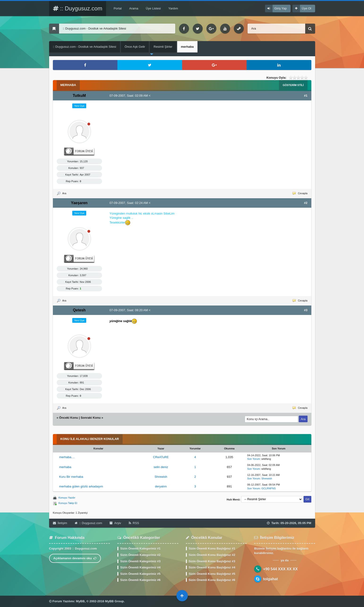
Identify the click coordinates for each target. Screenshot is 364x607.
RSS (134, 523)
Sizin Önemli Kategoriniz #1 (140, 549)
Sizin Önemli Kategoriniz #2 (140, 555)
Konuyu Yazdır (67, 498)
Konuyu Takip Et (68, 503)
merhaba (65, 467)
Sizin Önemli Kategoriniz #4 (140, 567)
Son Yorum (254, 459)
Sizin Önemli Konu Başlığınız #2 (212, 555)
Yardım (173, 8)
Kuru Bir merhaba (71, 477)
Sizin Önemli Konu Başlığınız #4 (212, 567)
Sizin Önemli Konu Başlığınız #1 (212, 549)
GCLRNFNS (269, 488)
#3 (306, 310)
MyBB (80, 601)
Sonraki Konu (91, 418)
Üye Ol (307, 8)
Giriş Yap (281, 8)
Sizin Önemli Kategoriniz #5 (140, 574)
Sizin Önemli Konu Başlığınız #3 (212, 561)
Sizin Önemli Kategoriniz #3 (140, 561)
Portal (118, 8)
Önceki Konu (69, 418)
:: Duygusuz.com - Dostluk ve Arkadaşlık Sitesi (85, 47)
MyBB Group (114, 601)
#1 (306, 96)
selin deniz (161, 467)
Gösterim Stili (293, 85)
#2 (306, 203)
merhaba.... (67, 457)
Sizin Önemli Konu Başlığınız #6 (212, 580)
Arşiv (115, 523)
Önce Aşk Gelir (135, 47)
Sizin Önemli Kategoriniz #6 (140, 580)
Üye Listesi (153, 8)
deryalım (161, 486)
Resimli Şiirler (163, 47)
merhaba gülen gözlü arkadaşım (81, 486)
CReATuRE (161, 457)
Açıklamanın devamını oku (75, 558)
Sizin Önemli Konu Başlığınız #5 (212, 574)
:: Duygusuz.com (78, 8)
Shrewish (161, 477)
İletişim (60, 523)
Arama (134, 8)
